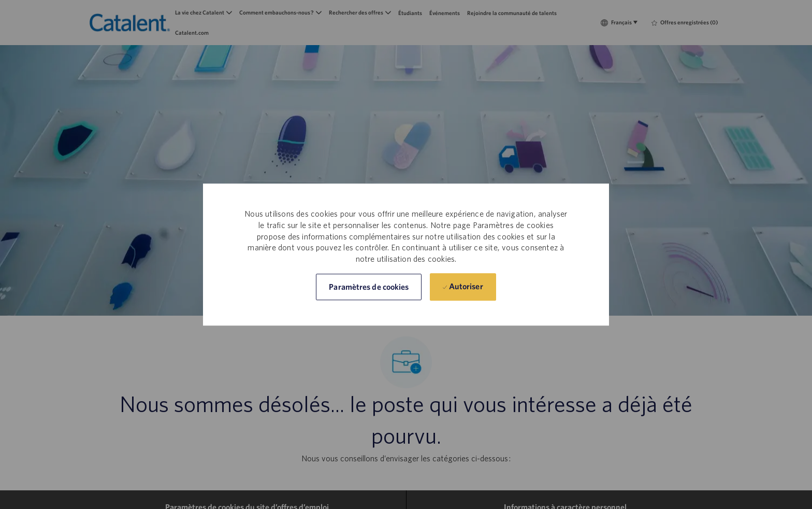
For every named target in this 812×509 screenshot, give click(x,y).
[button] (369, 287)
